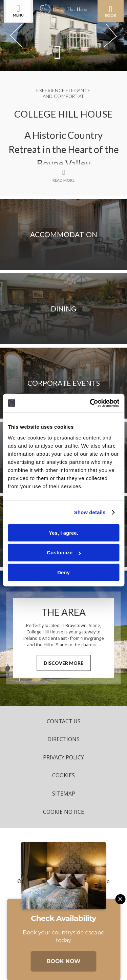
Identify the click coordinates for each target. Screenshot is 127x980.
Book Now (63, 961)
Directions (63, 739)
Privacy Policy (63, 757)
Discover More (63, 663)
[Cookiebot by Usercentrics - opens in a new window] (90, 403)
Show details (90, 512)
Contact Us (64, 721)
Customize (64, 552)
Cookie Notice (63, 812)
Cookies (63, 775)
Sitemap (64, 794)
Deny (63, 572)
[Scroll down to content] (58, 52)
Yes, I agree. (63, 533)
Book (111, 11)
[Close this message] (120, 899)
